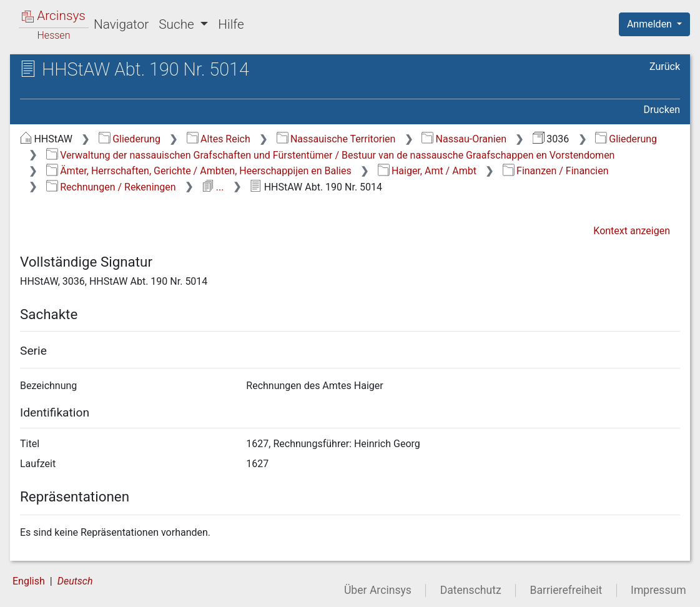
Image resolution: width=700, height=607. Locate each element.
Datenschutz (471, 590)
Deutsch (75, 581)
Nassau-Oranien (464, 139)
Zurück (665, 67)
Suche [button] (178, 24)
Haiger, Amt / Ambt (427, 171)
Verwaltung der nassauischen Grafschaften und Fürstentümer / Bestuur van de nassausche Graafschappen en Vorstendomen (331, 155)
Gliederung (130, 139)
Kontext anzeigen (632, 231)
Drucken (662, 110)
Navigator (121, 24)
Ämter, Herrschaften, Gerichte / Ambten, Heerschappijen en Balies (199, 171)
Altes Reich (219, 139)
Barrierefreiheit (566, 590)
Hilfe (231, 24)
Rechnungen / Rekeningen (111, 187)
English (29, 581)
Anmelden (651, 24)
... (213, 187)
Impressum (658, 590)
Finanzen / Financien (556, 171)
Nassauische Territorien (336, 139)
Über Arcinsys (378, 590)
